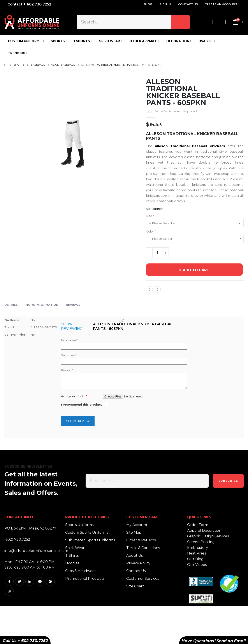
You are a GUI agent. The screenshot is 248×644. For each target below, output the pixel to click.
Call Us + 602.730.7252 (25, 641)
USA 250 (206, 41)
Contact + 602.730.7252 (29, 4)
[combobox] (133, 22)
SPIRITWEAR (110, 41)
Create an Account (221, 4)
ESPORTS (82, 41)
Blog (148, 4)
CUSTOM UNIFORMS (25, 41)
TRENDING (17, 53)
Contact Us (188, 4)
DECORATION (178, 41)
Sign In (165, 4)
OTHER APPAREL (143, 41)
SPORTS (58, 41)
